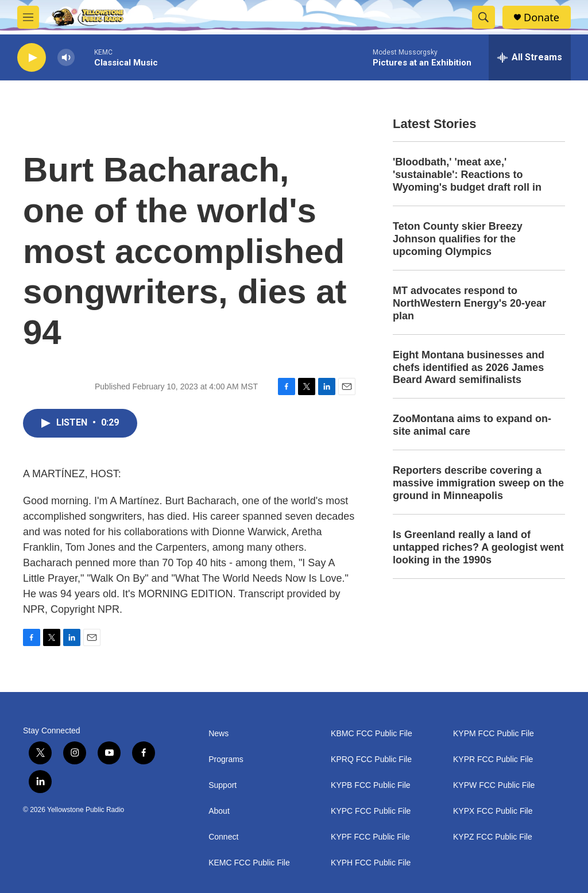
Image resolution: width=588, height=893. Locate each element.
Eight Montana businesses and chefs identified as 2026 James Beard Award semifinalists (469, 368)
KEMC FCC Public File (249, 863)
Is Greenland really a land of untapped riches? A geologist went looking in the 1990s (478, 547)
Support (223, 785)
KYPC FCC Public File (371, 811)
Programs (226, 759)
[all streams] (530, 57)
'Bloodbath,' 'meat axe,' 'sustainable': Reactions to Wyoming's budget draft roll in (467, 175)
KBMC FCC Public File (372, 734)
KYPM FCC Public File (494, 734)
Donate (541, 18)
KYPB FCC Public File (370, 785)
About (219, 811)
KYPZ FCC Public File (493, 837)
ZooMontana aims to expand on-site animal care (472, 425)
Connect (223, 837)
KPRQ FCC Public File (371, 759)
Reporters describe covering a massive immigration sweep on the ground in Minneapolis (478, 483)
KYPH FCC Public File (371, 863)
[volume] (66, 58)
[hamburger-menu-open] (28, 17)
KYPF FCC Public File (370, 837)
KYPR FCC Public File (493, 759)
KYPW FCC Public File (494, 785)
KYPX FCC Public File (493, 811)
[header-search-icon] (483, 17)
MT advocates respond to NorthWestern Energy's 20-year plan (469, 303)
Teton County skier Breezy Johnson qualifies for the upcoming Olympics (458, 239)
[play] (32, 58)
